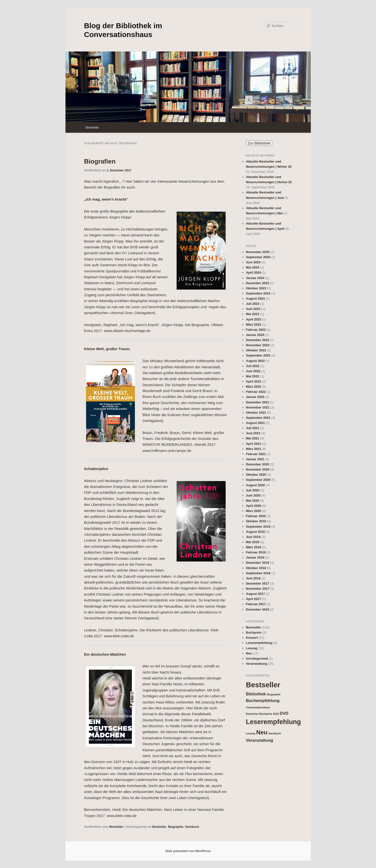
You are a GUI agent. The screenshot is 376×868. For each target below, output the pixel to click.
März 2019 (254, 547)
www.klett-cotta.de (119, 636)
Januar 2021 (255, 459)
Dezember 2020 (258, 464)
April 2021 (254, 444)
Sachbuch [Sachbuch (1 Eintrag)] (275, 733)
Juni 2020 (253, 495)
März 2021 (254, 449)
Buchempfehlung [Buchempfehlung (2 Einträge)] (263, 701)
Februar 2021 (256, 454)
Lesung (252, 648)
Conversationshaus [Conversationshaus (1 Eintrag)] (258, 707)
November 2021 (258, 407)
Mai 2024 (253, 267)
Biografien (100, 161)
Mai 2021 (253, 438)
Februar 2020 (256, 516)
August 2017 (255, 594)
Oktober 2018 (256, 568)
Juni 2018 (253, 578)
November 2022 (258, 345)
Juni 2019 (253, 537)
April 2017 (254, 599)
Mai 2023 (253, 314)
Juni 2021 (253, 433)
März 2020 (254, 511)
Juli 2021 (253, 428)
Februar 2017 (256, 604)
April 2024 (254, 273)
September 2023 (258, 293)
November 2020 (258, 469)
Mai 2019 (253, 542)
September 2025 (258, 257)
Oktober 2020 (256, 475)
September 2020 (258, 480)
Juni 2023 (253, 309)
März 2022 (254, 387)
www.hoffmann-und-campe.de (167, 451)
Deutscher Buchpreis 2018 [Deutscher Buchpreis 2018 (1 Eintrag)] (262, 714)
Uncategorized (257, 658)
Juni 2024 (253, 262)
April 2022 (254, 381)
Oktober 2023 (256, 288)
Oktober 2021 (256, 413)
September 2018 (258, 573)
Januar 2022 (255, 397)
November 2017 (258, 589)
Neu (249, 653)
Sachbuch (192, 827)
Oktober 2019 (256, 521)
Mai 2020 (253, 501)
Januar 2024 (255, 278)
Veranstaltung (257, 664)
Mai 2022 (253, 376)
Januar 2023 (255, 335)
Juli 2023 (253, 304)
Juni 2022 (253, 371)
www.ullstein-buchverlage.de (127, 331)
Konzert (252, 638)
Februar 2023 (256, 330)
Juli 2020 (253, 490)
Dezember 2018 (258, 563)
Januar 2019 (255, 557)
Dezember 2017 (258, 583)
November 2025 (258, 252)
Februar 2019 (256, 552)
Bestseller (116, 827)
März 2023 (254, 325)
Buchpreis (254, 632)
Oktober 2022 (256, 350)
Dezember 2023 (258, 283)
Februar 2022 (256, 392)
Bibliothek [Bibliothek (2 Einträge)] (256, 694)
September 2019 (258, 527)
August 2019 (255, 532)
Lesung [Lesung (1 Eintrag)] (251, 733)
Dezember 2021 (258, 402)
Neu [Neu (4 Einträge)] (262, 732)
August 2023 (255, 299)
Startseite (92, 127)
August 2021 (255, 423)
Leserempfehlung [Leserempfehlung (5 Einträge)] (274, 722)
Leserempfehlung (259, 643)
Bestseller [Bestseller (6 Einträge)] (263, 685)
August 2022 (255, 361)
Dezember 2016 (258, 609)
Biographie (176, 827)
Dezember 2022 (258, 340)
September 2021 (258, 418)
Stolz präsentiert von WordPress (188, 851)
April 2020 (254, 506)
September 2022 (258, 355)
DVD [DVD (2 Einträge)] (284, 713)
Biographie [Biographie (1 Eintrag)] (274, 694)
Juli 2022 (253, 366)
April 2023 (254, 319)
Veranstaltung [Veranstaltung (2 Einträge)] (260, 740)
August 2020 (255, 485)
